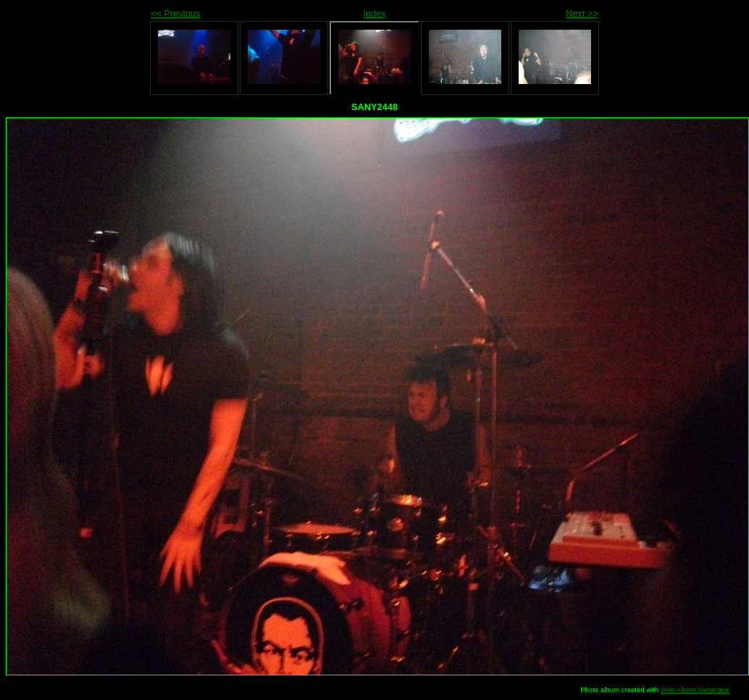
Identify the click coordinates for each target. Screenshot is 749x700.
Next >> (582, 13)
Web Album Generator (695, 689)
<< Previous (175, 13)
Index (374, 13)
